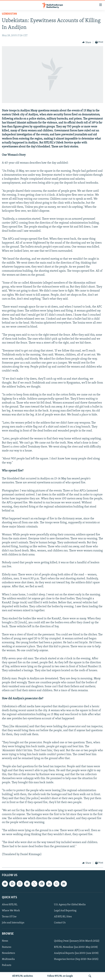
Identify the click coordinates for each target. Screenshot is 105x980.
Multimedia (8, 959)
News (5, 941)
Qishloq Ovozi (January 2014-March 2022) (77, 941)
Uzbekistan (9, 14)
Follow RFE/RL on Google (60, 976)
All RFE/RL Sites (63, 917)
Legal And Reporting (65, 911)
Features (7, 947)
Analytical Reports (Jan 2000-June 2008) (76, 953)
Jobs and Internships (13, 923)
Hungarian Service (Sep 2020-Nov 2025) (76, 959)
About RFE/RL (10, 905)
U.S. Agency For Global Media (70, 905)
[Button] (87, 42)
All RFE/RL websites (23, 976)
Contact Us (60, 923)
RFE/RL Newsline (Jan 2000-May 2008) (76, 947)
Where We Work (11, 911)
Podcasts (7, 965)
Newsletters (8, 953)
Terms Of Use (9, 917)
